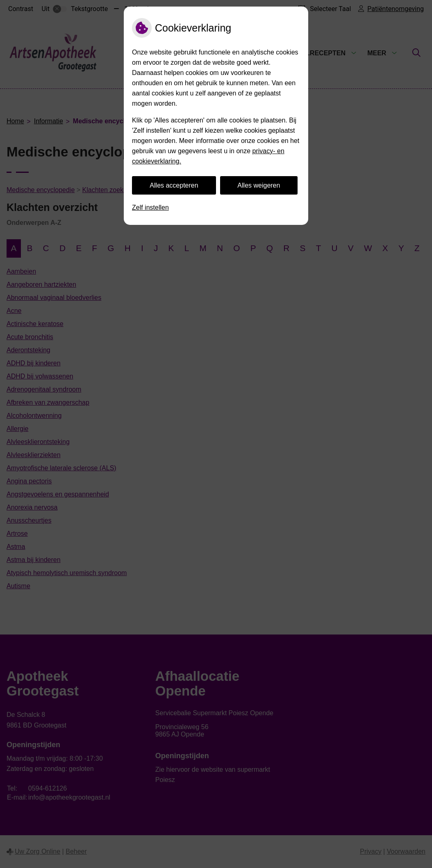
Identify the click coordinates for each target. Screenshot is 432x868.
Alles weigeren (259, 185)
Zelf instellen (150, 207)
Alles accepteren (174, 185)
